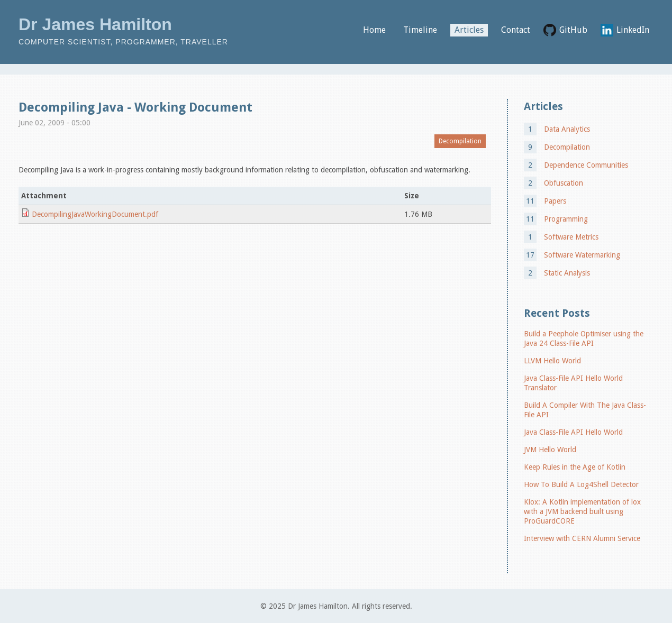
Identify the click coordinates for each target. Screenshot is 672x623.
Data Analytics (567, 129)
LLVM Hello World (552, 361)
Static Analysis (567, 273)
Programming (566, 219)
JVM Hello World (550, 450)
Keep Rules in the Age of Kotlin (575, 467)
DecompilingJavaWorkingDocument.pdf (95, 214)
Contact (516, 30)
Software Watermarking (582, 255)
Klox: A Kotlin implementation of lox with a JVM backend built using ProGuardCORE (582, 511)
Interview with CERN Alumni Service (582, 538)
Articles (469, 30)
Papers (555, 201)
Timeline (420, 30)
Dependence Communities (586, 165)
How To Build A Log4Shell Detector (581, 484)
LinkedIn (633, 30)
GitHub (573, 30)
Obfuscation (564, 183)
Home (374, 30)
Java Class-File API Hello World (573, 432)
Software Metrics (571, 237)
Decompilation (460, 141)
